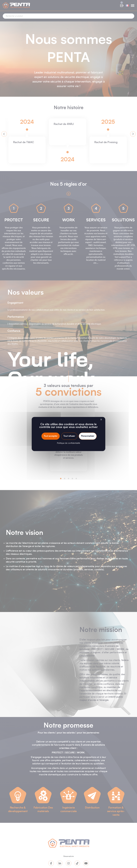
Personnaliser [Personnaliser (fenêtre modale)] (88, 436)
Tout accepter (51, 436)
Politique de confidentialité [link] (68, 443)
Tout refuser (69, 436)
